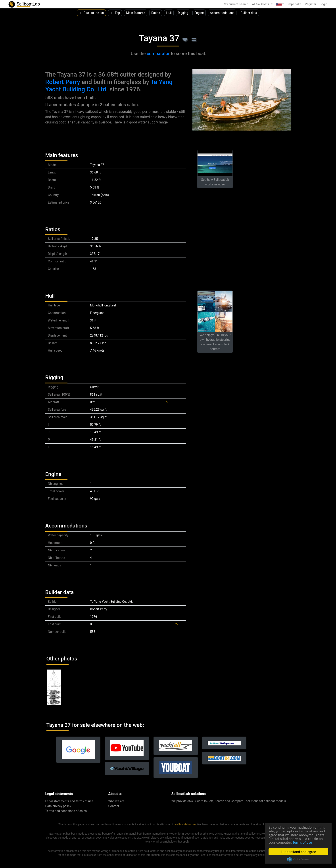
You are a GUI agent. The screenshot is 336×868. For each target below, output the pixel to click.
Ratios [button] (156, 13)
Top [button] (115, 13)
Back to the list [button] (91, 13)
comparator (158, 54)
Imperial (293, 4)
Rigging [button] (183, 13)
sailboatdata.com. (186, 824)
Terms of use (302, 842)
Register (310, 4)
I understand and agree (299, 852)
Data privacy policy (58, 806)
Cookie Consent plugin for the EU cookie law (298, 859)
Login (324, 4)
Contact (114, 806)
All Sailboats (261, 4)
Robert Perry (63, 82)
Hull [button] (169, 13)
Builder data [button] (249, 13)
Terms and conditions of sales (66, 811)
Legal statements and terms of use (69, 801)
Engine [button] (199, 13)
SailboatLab (24, 4)
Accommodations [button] (222, 13)
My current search (236, 4)
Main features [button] (136, 13)
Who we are (116, 801)
